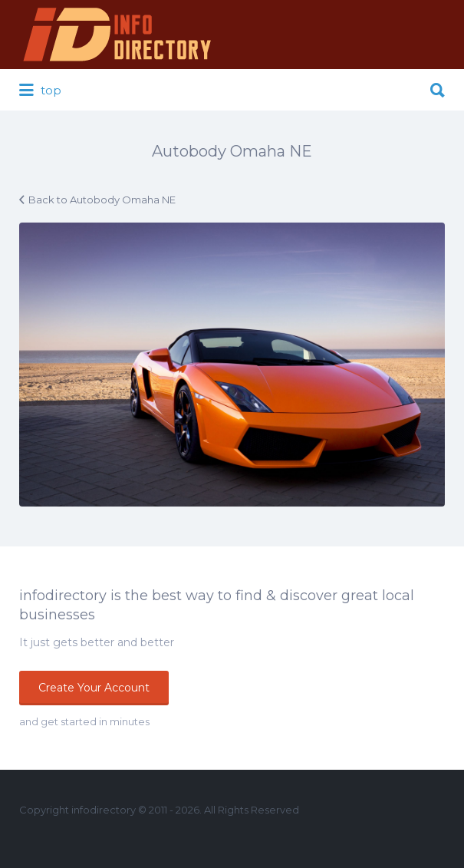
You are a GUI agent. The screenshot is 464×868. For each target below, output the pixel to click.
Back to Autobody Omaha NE (102, 200)
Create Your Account (94, 688)
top (40, 91)
